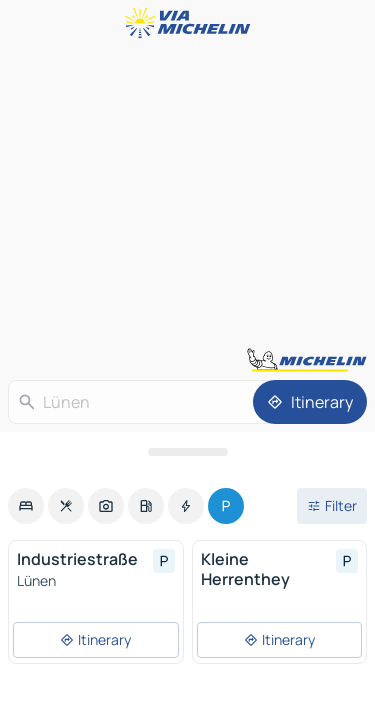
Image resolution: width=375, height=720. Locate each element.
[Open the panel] (187, 452)
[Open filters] (332, 506)
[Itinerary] (310, 402)
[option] (26, 506)
